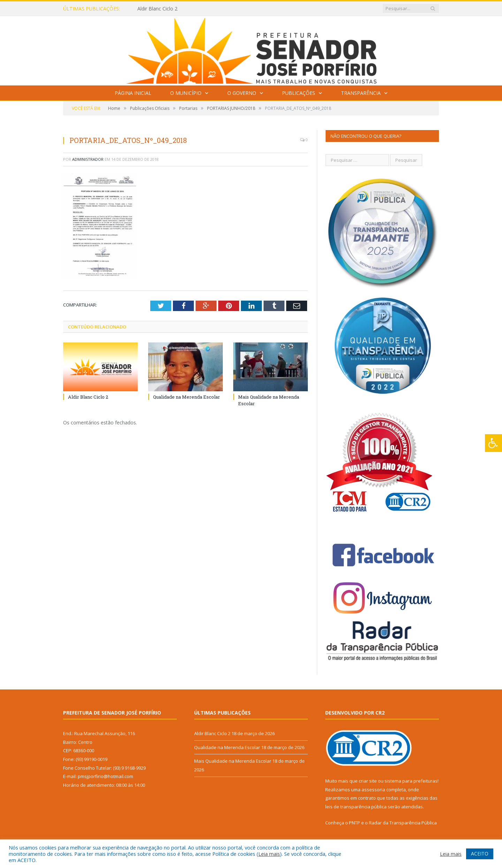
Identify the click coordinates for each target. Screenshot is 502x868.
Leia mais (269, 854)
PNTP (355, 823)
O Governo (242, 93)
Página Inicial (133, 93)
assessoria (373, 790)
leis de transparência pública (356, 807)
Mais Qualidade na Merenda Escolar (233, 761)
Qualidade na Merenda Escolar (187, 397)
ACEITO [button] (480, 854)
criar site (368, 781)
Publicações (299, 93)
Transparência (361, 93)
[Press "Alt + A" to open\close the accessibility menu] (493, 443)
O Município (186, 93)
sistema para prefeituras (411, 781)
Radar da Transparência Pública (403, 823)
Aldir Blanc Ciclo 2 (157, 9)
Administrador (88, 159)
